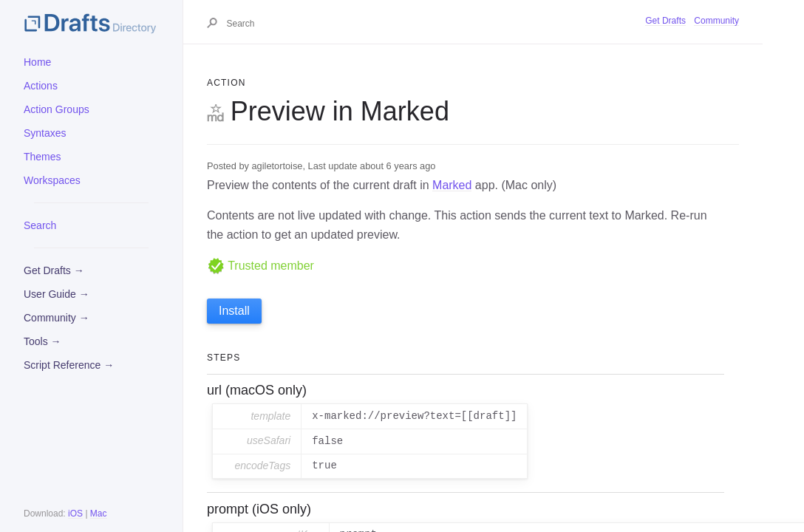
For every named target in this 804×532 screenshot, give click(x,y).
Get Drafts (665, 21)
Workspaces (52, 180)
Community (716, 21)
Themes (42, 157)
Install (234, 311)
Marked (452, 185)
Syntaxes (45, 133)
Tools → (42, 341)
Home (37, 62)
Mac (99, 514)
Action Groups (57, 109)
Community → (57, 318)
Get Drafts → (54, 270)
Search (40, 225)
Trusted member (260, 266)
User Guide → (57, 294)
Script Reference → (69, 365)
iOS (75, 514)
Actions (41, 86)
